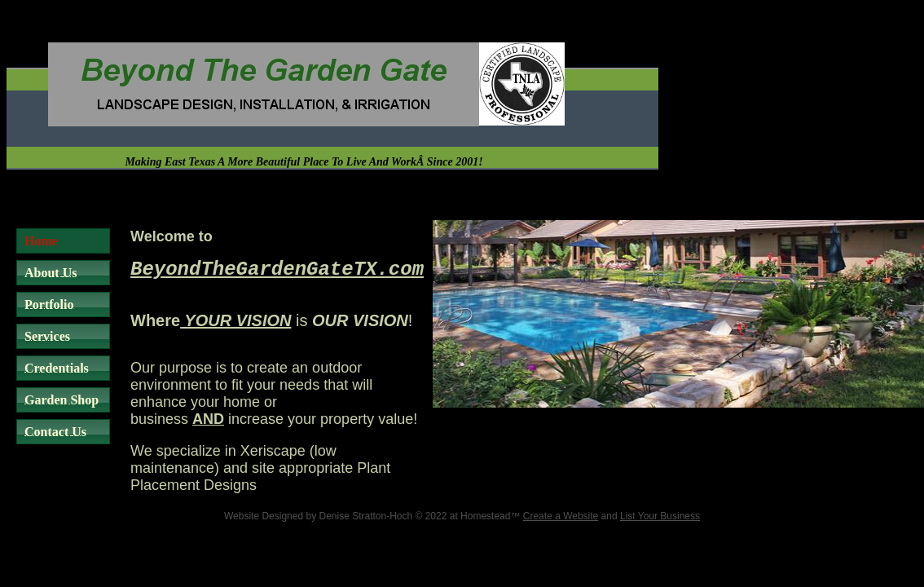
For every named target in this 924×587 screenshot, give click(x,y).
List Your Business (660, 516)
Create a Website (561, 516)
